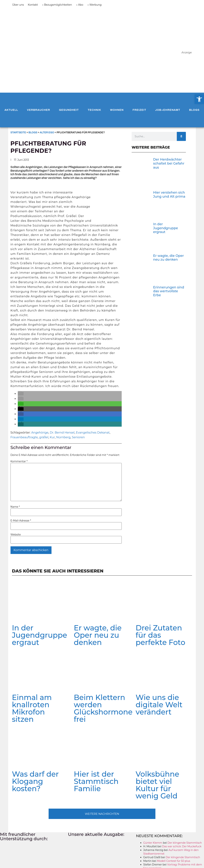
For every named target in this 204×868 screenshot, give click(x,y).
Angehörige (40, 433)
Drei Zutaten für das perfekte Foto (160, 635)
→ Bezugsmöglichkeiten (57, 5)
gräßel (44, 437)
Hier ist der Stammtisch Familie (96, 781)
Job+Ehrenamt (168, 110)
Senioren (78, 437)
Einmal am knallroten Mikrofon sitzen (32, 708)
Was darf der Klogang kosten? (35, 781)
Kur (52, 437)
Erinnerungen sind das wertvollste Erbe (169, 291)
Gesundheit (69, 110)
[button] (21, 394)
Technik (94, 110)
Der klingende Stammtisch (185, 843)
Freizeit (139, 110)
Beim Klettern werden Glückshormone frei (103, 708)
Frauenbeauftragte (24, 437)
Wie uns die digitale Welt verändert (159, 705)
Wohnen (117, 110)
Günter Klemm (153, 843)
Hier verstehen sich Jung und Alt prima (169, 195)
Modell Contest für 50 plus (173, 861)
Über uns (18, 5)
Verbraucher (39, 110)
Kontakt (33, 5)
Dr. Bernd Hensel (62, 433)
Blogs (194, 110)
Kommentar (19, 461)
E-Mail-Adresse (21, 521)
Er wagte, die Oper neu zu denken (168, 258)
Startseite (18, 132)
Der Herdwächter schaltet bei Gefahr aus (169, 163)
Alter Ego (47, 132)
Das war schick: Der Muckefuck (182, 846)
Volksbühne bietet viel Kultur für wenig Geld (157, 785)
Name (15, 507)
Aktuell (11, 110)
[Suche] (181, 136)
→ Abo (80, 5)
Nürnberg (63, 437)
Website (16, 535)
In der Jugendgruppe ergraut (165, 228)
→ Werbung (94, 5)
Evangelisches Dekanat (93, 433)
